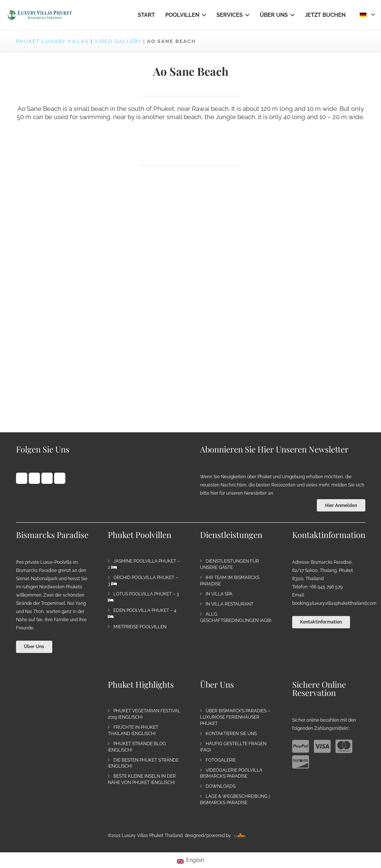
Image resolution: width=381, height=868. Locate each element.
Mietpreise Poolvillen (140, 627)
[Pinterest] (34, 478)
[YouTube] (47, 478)
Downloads (221, 786)
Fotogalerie (221, 760)
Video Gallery (118, 41)
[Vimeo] (60, 478)
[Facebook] (22, 478)
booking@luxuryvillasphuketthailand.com (334, 603)
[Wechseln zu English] (190, 860)
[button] (203, 15)
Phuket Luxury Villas (52, 41)
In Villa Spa (219, 594)
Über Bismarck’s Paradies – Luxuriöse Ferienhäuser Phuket (235, 717)
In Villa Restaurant (229, 604)
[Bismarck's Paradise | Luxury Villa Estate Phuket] (40, 15)
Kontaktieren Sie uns (231, 734)
